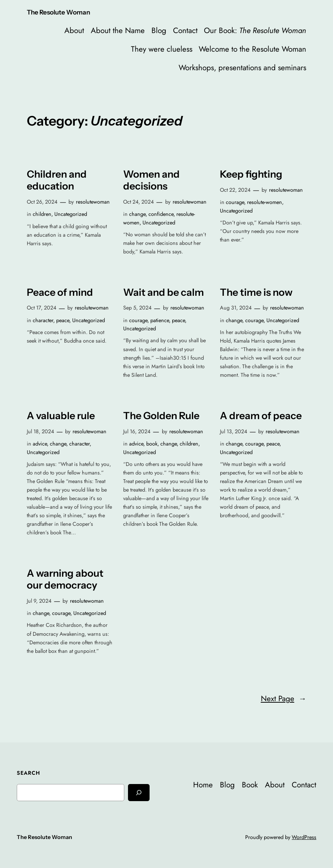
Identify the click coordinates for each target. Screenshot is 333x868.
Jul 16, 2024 (137, 431)
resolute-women (265, 202)
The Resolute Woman (58, 12)
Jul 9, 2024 (39, 601)
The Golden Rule (161, 416)
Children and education (57, 180)
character (43, 320)
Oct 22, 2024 (235, 190)
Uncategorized (71, 214)
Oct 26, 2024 (42, 202)
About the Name (118, 30)
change (137, 214)
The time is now (256, 292)
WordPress (304, 837)
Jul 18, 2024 (40, 431)
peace (63, 320)
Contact (185, 30)
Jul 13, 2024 (233, 431)
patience (160, 320)
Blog (159, 30)
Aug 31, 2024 (236, 308)
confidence (161, 214)
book (152, 444)
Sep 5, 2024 (137, 308)
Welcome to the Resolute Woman (252, 49)
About (74, 30)
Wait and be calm (164, 292)
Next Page (284, 699)
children (42, 214)
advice (40, 444)
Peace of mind (60, 292)
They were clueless (162, 49)
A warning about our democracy (65, 579)
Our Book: (255, 30)
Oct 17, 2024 (41, 308)
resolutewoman (93, 202)
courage (235, 202)
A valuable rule (61, 416)
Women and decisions (151, 180)
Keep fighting (251, 174)
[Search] (139, 792)
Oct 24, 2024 (138, 202)
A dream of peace (261, 416)
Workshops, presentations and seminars (242, 68)
